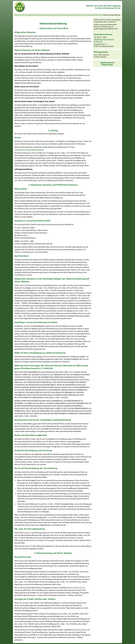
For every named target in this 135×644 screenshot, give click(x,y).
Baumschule (34, 15)
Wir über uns (24, 15)
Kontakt (91, 15)
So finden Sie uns (80, 15)
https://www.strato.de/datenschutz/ (29, 150)
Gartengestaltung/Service (49, 15)
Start (16, 15)
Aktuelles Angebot (66, 15)
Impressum (99, 15)
